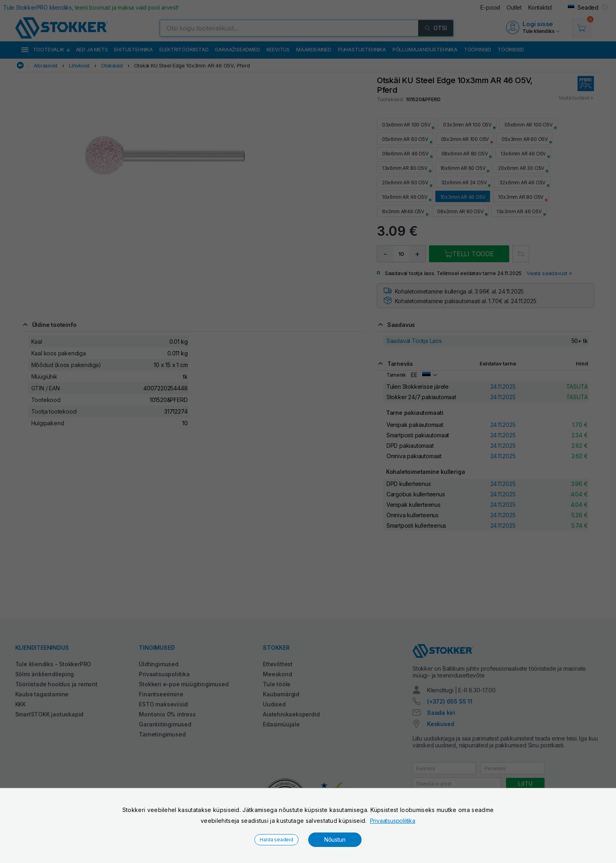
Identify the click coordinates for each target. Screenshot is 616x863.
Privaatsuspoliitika (393, 821)
